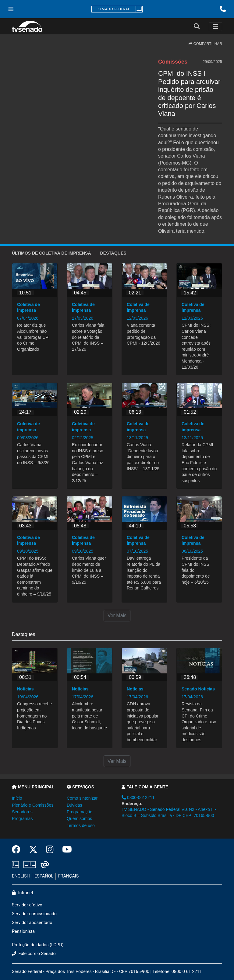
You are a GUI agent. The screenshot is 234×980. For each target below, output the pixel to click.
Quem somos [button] (79, 818)
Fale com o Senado (34, 954)
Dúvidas (74, 805)
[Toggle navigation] (215, 27)
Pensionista (23, 931)
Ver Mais (117, 615)
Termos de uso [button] (81, 825)
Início (17, 798)
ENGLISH (21, 876)
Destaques (113, 253)
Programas (22, 818)
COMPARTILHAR (205, 44)
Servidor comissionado (34, 914)
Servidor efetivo (27, 905)
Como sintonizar (82, 798)
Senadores (22, 812)
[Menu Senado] (11, 9)
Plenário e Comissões (33, 805)
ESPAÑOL (44, 876)
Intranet (23, 893)
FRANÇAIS (69, 876)
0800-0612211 (138, 798)
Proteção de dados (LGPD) (38, 945)
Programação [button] (80, 812)
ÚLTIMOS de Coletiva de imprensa (51, 253)
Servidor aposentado (32, 923)
